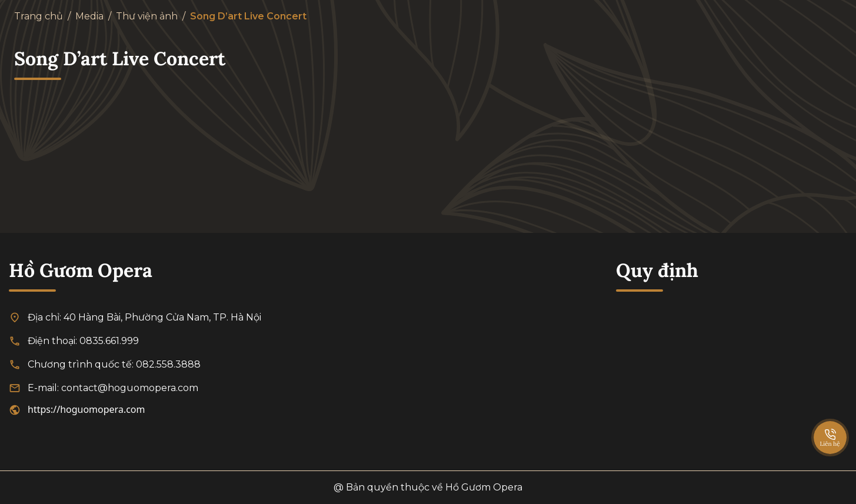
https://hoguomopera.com (86, 409)
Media (89, 16)
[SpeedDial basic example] (830, 426)
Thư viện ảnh (147, 16)
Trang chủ (39, 16)
